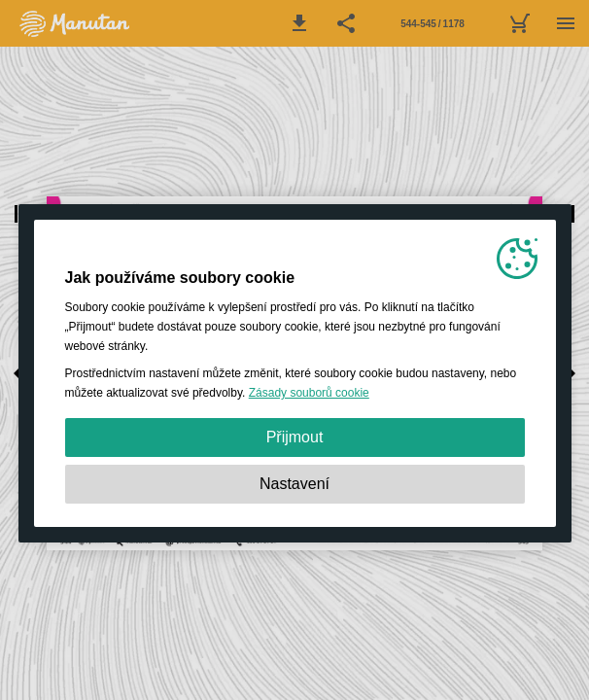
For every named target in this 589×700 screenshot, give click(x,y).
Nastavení (294, 484)
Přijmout (295, 437)
